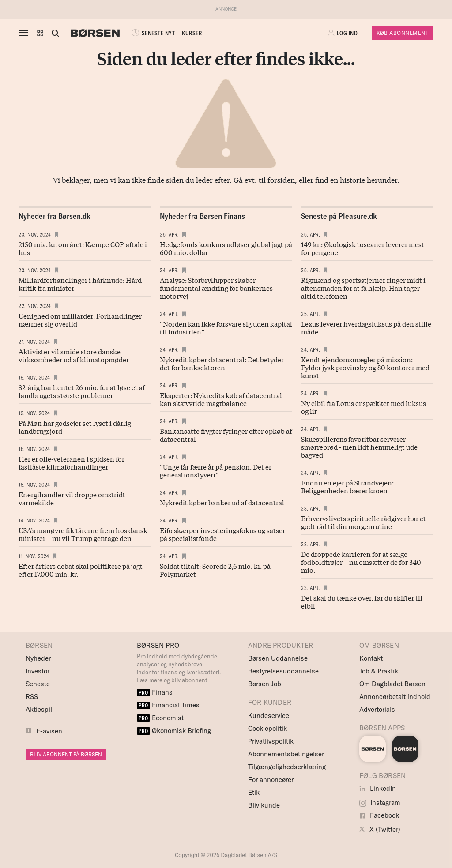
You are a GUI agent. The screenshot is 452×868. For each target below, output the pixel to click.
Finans (155, 692)
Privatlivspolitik (271, 741)
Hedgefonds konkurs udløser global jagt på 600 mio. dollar (226, 248)
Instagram (380, 802)
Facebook (379, 815)
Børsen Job (265, 684)
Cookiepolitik (267, 728)
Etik (254, 792)
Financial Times (168, 705)
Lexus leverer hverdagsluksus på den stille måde (366, 327)
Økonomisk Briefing (174, 731)
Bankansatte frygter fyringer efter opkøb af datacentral (226, 435)
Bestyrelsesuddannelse (283, 671)
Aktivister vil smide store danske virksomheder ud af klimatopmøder (74, 355)
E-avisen (49, 731)
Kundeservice (269, 716)
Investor (38, 671)
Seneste (38, 684)
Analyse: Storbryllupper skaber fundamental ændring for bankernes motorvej (216, 288)
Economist (160, 718)
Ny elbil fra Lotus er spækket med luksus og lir (363, 407)
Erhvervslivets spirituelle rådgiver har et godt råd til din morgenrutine (363, 522)
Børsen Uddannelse (278, 658)
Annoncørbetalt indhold (395, 697)
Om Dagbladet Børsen (392, 684)
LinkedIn (378, 788)
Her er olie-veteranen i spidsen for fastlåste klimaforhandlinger (72, 462)
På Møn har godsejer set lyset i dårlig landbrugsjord (75, 427)
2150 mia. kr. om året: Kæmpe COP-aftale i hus (83, 248)
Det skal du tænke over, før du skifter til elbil (362, 601)
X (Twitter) (380, 829)
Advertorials (377, 709)
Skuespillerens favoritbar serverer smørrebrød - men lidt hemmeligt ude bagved (359, 447)
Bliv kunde (264, 805)
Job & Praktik (379, 671)
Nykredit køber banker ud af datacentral (222, 502)
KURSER (192, 33)
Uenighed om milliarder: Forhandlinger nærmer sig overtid (80, 319)
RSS (32, 697)
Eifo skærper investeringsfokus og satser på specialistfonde (222, 534)
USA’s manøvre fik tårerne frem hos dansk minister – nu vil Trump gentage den (83, 534)
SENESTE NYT (152, 33)
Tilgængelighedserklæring (287, 767)
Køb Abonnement (403, 33)
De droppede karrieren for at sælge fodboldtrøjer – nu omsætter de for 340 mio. (361, 562)
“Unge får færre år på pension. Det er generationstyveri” (216, 470)
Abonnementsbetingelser (286, 754)
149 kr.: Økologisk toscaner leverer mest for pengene (363, 248)
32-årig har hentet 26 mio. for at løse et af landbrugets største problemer (82, 391)
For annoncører (271, 780)
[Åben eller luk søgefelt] (55, 33)
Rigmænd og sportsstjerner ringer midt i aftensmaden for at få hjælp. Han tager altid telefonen (363, 288)
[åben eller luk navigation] (26, 33)
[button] (40, 33)
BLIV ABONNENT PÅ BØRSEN (66, 754)
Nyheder (38, 658)
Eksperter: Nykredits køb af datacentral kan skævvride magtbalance (221, 399)
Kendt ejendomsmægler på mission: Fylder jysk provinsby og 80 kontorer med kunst (365, 367)
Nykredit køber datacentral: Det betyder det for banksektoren (222, 363)
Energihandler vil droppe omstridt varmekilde (72, 498)
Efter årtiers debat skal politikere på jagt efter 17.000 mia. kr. (81, 570)
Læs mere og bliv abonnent (172, 680)
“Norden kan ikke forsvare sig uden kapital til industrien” (226, 327)
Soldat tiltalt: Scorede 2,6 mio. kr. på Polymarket (215, 570)
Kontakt (371, 658)
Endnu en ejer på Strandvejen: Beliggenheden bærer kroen (347, 486)
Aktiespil (39, 709)
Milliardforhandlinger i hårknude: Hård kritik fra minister (80, 284)
